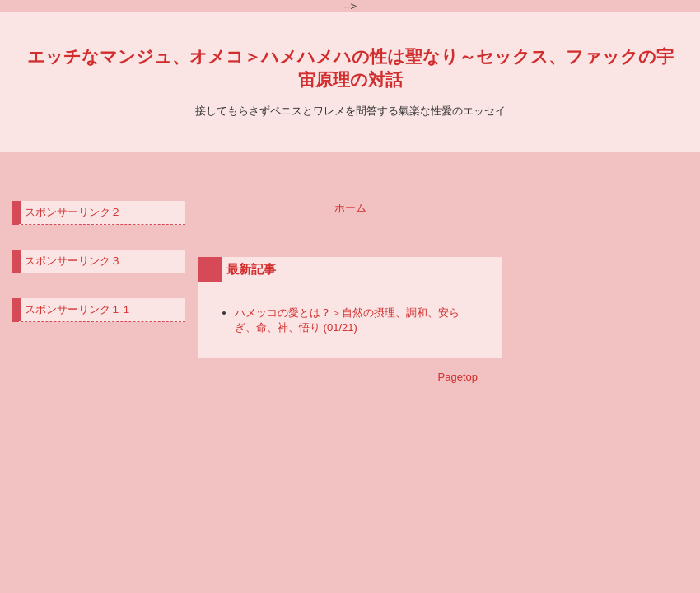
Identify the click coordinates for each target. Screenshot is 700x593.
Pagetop (458, 377)
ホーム (350, 208)
